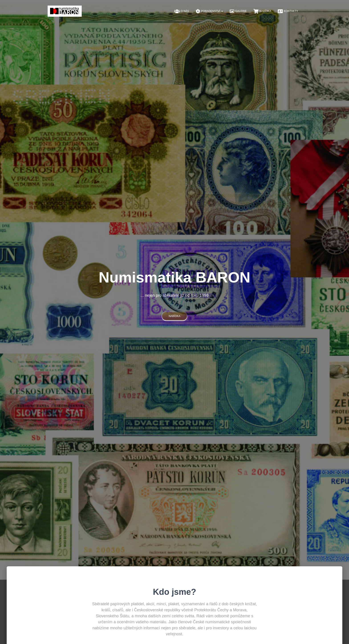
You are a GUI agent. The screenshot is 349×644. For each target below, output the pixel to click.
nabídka (175, 316)
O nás (182, 11)
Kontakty (288, 11)
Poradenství (209, 11)
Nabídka (262, 11)
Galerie (238, 11)
